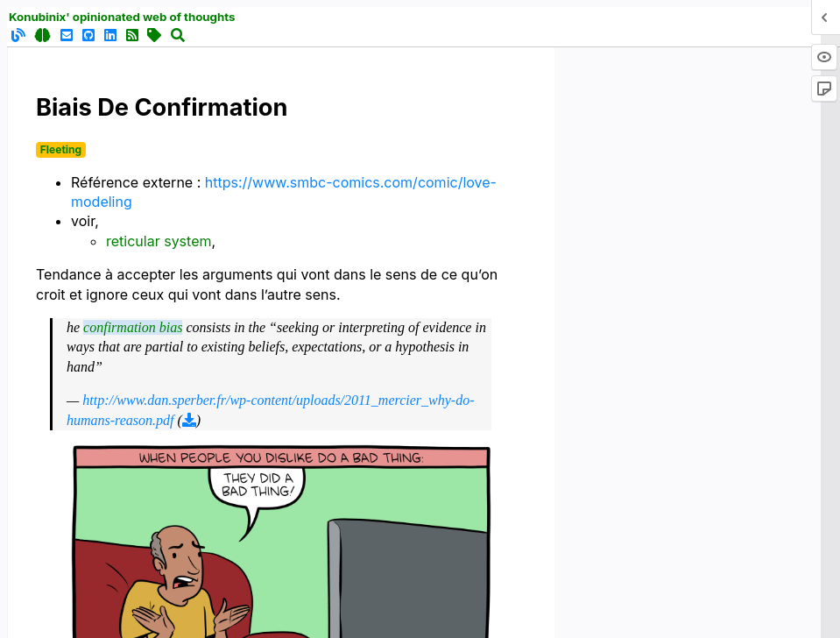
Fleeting (61, 149)
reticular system (159, 241)
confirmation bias (133, 327)
